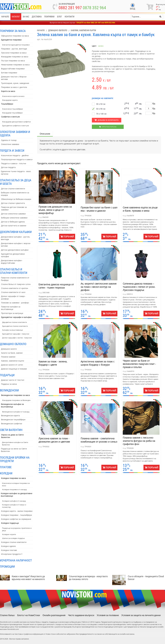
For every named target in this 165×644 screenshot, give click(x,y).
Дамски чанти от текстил (13, 380)
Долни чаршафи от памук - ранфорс (14, 297)
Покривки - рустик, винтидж (14, 49)
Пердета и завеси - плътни (14, 163)
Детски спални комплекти (13, 189)
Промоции (7, 567)
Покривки (49, 17)
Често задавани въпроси (81, 615)
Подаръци (7, 375)
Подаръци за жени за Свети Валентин (14, 450)
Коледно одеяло (8, 546)
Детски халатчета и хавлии (14, 226)
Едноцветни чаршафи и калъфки (16, 317)
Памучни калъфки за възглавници (11, 308)
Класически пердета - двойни (15, 155)
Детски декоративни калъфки (15, 250)
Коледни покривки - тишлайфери (17, 515)
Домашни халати (9, 349)
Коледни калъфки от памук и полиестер (14, 506)
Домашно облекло (13, 344)
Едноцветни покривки (11, 40)
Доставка (37, 17)
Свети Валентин (11, 430)
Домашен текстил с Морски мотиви (14, 78)
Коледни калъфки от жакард (14, 501)
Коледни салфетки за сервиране (16, 519)
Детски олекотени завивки (13, 214)
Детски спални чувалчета (13, 203)
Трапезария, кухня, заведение (15, 83)
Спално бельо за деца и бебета (16, 182)
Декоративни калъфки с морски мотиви (16, 245)
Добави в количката (107, 120)
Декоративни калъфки (16, 232)
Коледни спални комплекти (14, 542)
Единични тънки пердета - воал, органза (16, 173)
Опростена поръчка (108, 127)
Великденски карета (10, 416)
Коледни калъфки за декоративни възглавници (17, 495)
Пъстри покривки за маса (13, 61)
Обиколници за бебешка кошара (16, 199)
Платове (6, 467)
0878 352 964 (94, 8)
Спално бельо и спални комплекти (14, 271)
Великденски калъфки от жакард (16, 412)
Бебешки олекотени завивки (14, 218)
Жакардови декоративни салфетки (16, 122)
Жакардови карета (10, 100)
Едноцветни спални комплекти (15, 326)
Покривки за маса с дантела (14, 87)
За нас (26, 17)
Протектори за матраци (12, 313)
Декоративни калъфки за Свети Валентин (15, 443)
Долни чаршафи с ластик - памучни (17, 338)
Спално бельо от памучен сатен (16, 284)
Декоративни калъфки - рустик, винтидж (16, 238)
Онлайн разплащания (54, 615)
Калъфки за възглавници (13, 330)
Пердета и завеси (12, 151)
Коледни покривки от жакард (14, 489)
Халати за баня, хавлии (12, 353)
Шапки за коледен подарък (14, 538)
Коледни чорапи (9, 534)
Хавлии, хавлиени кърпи (13, 361)
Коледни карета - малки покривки (17, 511)
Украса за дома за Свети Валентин (12, 436)
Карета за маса (8, 91)
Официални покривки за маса (15, 36)
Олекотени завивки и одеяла (15, 134)
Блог (60, 17)
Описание (45, 134)
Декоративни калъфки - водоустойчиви (12, 262)
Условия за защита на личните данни (141, 615)
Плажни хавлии (8, 357)
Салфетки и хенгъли (10, 117)
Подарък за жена (9, 384)
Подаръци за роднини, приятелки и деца (17, 529)
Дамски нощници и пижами (14, 369)
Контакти (70, 17)
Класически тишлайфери (13, 109)
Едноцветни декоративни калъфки (13, 255)
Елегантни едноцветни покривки (16, 45)
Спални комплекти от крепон (15, 288)
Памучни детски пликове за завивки (14, 208)
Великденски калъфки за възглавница (12, 405)
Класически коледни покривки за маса (16, 484)
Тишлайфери (7, 104)
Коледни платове (9, 550)
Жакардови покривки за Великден (16, 400)
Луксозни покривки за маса (14, 53)
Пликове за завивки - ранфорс (15, 303)
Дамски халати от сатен (12, 365)
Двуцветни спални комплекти (15, 322)
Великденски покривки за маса (15, 395)
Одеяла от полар (9, 140)
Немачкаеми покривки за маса (15, 65)
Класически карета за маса (13, 96)
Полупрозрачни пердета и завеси (17, 159)
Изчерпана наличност (16, 560)
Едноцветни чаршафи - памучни (16, 334)
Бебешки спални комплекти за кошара (15, 194)
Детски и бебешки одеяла (13, 222)
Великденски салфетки (12, 424)
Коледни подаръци (10, 523)
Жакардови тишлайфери (12, 113)
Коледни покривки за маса (13, 478)
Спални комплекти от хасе (13, 292)
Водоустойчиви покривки (13, 69)
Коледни (6, 473)
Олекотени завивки (10, 144)
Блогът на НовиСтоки (29, 615)
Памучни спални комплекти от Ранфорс (15, 279)
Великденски (9, 390)
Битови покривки (9, 73)
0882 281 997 (70, 8)
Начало (5, 17)
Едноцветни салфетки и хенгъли (16, 126)
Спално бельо (7, 615)
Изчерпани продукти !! (12, 554)
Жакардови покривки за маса (15, 57)
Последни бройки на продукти (15, 459)
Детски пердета (8, 167)
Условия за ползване (108, 615)
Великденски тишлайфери (13, 420)
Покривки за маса (13, 31)
